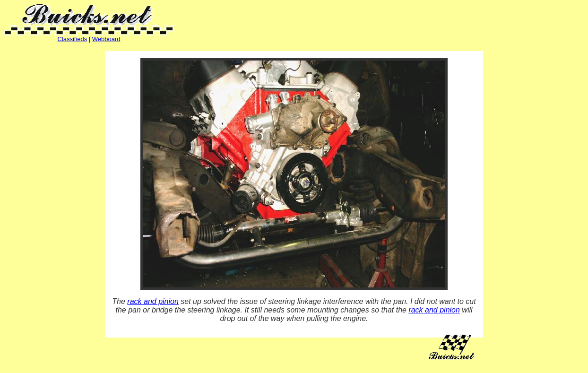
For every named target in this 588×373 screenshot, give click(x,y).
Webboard (106, 39)
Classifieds (72, 39)
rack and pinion (153, 301)
